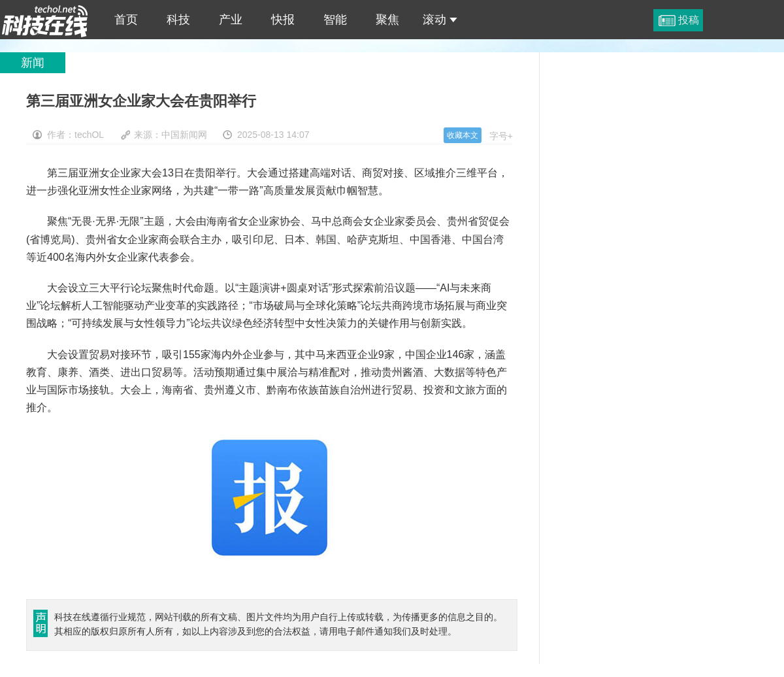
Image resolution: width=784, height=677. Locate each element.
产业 (231, 20)
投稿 (689, 20)
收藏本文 (463, 135)
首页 (126, 20)
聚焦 (387, 20)
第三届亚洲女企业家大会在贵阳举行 (45, 20)
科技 (178, 20)
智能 (335, 20)
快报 (283, 20)
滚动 (440, 20)
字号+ (501, 136)
